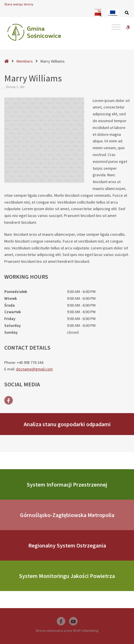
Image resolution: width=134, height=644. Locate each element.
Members (25, 61)
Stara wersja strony (19, 4)
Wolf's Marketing (86, 630)
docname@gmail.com (34, 369)
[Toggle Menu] (116, 27)
